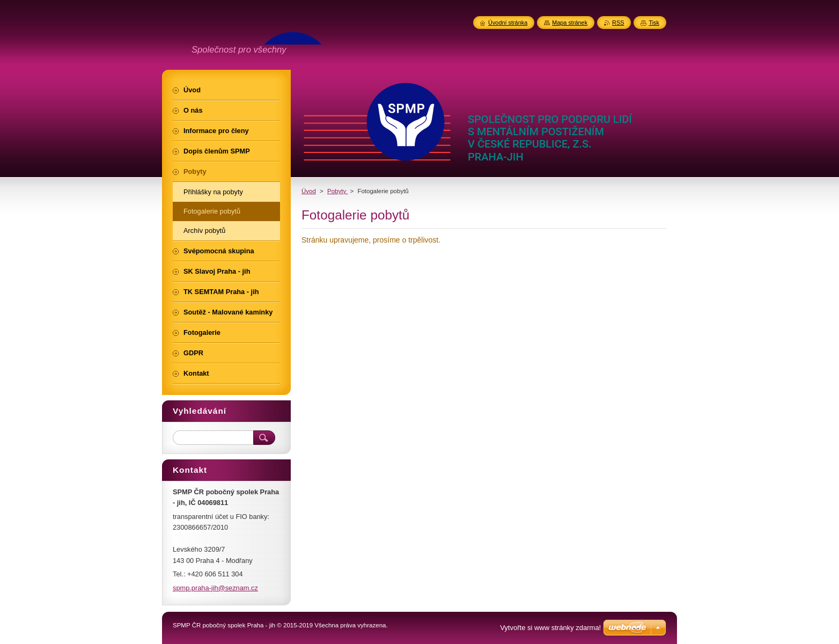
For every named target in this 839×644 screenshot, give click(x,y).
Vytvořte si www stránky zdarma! (550, 628)
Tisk (654, 23)
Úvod (309, 191)
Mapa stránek (570, 23)
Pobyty (337, 191)
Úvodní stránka (508, 23)
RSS (618, 23)
